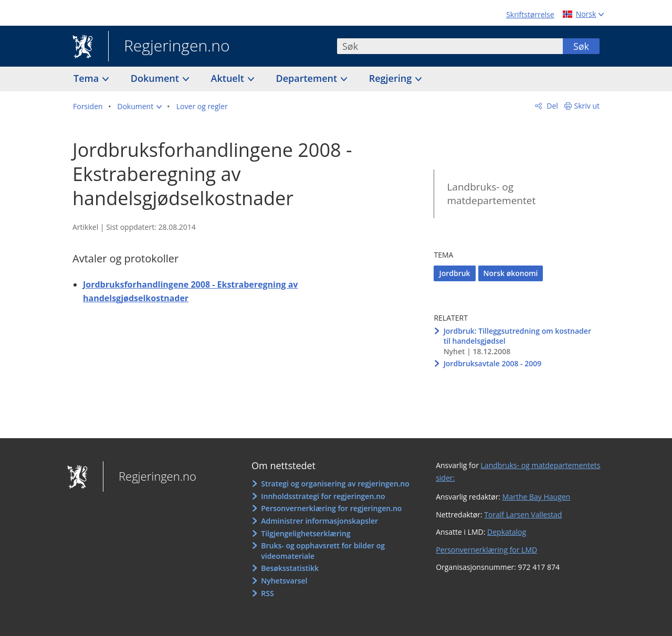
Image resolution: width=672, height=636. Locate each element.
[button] (139, 107)
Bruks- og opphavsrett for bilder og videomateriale (323, 551)
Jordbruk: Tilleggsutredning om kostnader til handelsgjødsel (517, 336)
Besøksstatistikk (290, 568)
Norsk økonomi (511, 273)
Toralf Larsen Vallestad (523, 515)
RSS (267, 593)
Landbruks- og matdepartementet (491, 194)
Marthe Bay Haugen (536, 497)
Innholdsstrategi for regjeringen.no (323, 496)
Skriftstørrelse (530, 14)
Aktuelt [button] (229, 78)
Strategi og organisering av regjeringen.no (335, 484)
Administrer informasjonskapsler (319, 521)
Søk (581, 46)
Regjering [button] (392, 78)
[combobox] (450, 46)
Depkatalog (507, 532)
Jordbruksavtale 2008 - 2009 (493, 363)
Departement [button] (308, 78)
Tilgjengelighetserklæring (306, 533)
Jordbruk (454, 273)
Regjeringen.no (169, 47)
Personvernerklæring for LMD (486, 550)
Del (552, 106)
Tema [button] (87, 78)
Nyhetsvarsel (284, 581)
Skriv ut (587, 106)
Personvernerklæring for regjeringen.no (331, 508)
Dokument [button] (156, 78)
